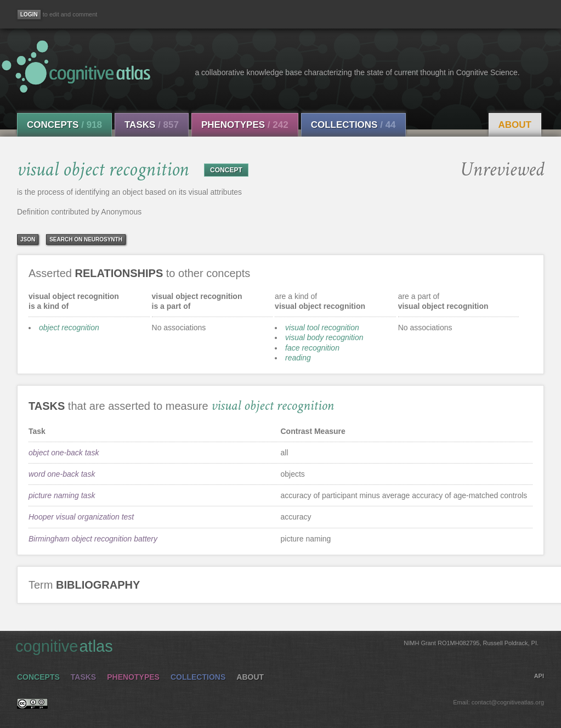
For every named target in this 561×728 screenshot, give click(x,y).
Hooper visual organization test (81, 517)
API (539, 676)
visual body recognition (324, 337)
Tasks (152, 125)
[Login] (29, 15)
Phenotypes (245, 125)
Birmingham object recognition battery (93, 539)
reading (298, 358)
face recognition (312, 348)
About (515, 125)
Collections (353, 125)
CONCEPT (226, 170)
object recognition (69, 328)
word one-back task (62, 474)
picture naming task (62, 495)
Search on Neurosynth (86, 239)
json (28, 239)
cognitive (277, 646)
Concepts (64, 125)
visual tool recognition (322, 328)
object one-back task (64, 453)
